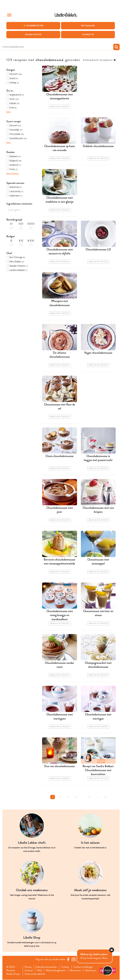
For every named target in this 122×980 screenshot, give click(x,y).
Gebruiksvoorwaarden (46, 967)
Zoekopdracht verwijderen (98, 60)
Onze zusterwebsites (35, 974)
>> (105, 797)
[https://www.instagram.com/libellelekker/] (74, 959)
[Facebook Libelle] (68, 959)
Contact (29, 971)
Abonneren (75, 971)
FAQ (39, 971)
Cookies (65, 967)
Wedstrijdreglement (56, 971)
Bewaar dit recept (60, 107)
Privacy (28, 967)
